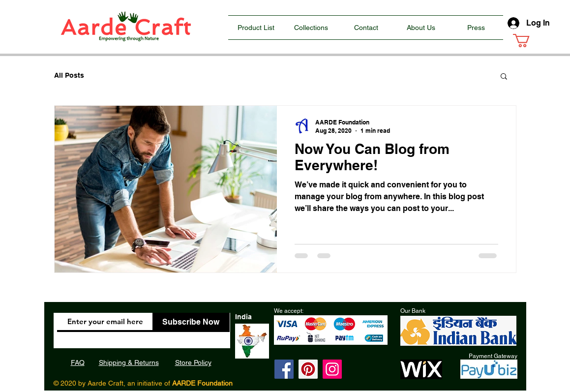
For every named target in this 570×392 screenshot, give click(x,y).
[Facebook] (284, 369)
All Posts (69, 75)
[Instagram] (332, 369)
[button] (529, 41)
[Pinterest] (308, 369)
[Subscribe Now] (191, 322)
